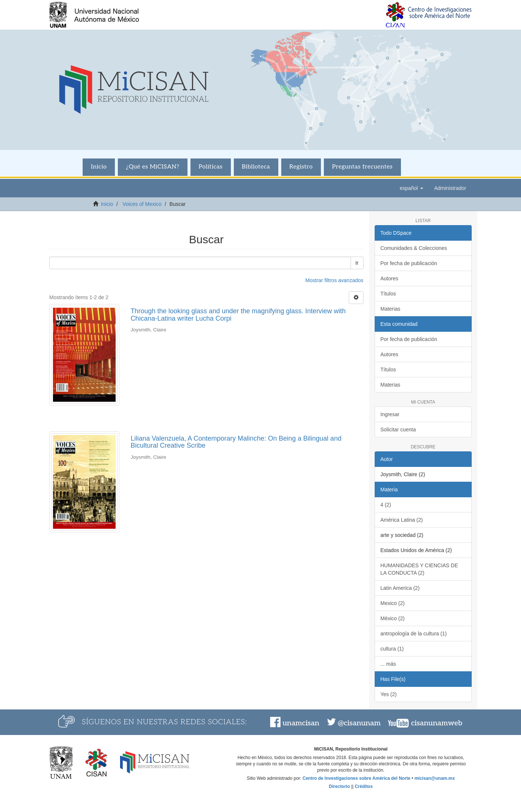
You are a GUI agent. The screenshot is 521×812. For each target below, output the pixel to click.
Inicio (99, 167)
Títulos (388, 294)
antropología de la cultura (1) (414, 634)
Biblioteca (256, 167)
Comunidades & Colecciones (414, 248)
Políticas (211, 167)
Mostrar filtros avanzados (334, 280)
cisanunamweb (437, 723)
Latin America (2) (400, 588)
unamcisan (301, 723)
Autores (389, 278)
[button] (412, 188)
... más (388, 664)
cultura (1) (392, 649)
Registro (301, 167)
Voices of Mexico (142, 204)
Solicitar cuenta (398, 430)
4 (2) (386, 505)
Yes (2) (389, 694)
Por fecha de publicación (409, 263)
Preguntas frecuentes (362, 167)
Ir (357, 263)
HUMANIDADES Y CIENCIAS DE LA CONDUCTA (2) (419, 569)
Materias (391, 309)
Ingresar (390, 414)
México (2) (393, 618)
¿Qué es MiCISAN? (153, 167)
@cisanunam (359, 723)
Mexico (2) (393, 603)
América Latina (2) (402, 520)
